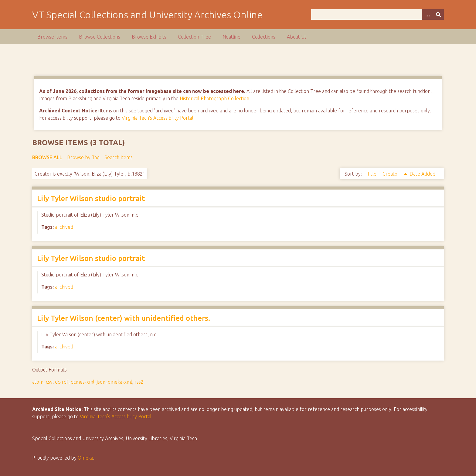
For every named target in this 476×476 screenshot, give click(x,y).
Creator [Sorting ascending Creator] (392, 174)
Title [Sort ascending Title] (372, 174)
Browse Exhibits (149, 37)
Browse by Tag (83, 157)
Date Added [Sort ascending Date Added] (422, 174)
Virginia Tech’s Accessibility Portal (116, 416)
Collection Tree (194, 37)
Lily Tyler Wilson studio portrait (91, 199)
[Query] (377, 14)
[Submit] (438, 14)
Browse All (47, 157)
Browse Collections (100, 37)
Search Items (119, 157)
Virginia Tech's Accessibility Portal (158, 118)
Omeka (85, 458)
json (101, 382)
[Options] (427, 14)
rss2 (139, 382)
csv (49, 382)
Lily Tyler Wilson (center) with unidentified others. (124, 318)
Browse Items (52, 37)
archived (64, 227)
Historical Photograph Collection (214, 98)
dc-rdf (62, 382)
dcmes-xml (83, 382)
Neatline (231, 37)
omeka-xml (120, 382)
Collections (264, 37)
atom (38, 382)
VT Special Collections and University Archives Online (147, 15)
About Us (297, 37)
